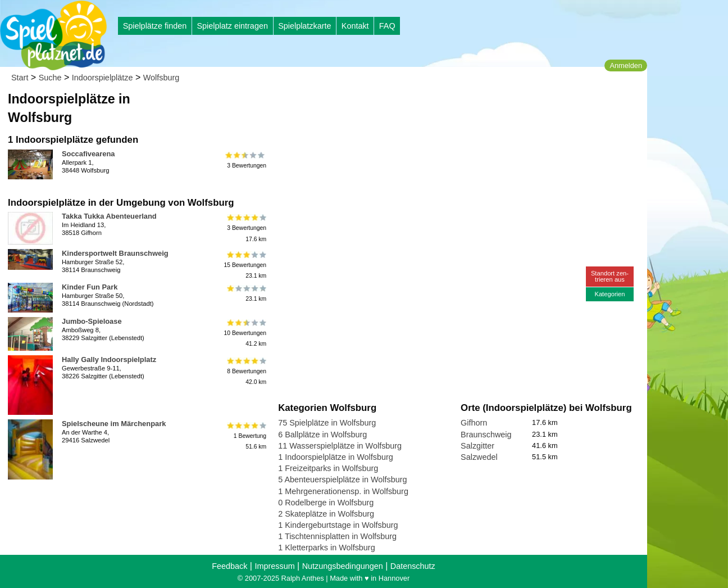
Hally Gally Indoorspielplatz (109, 359)
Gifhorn (474, 423)
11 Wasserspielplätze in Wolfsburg (340, 446)
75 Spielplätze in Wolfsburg (327, 423)
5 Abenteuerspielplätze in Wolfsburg (342, 480)
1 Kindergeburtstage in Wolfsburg (338, 525)
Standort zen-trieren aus (610, 276)
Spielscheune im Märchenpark (114, 424)
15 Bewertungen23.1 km (245, 265)
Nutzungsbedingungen (343, 566)
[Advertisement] (406, 107)
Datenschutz (413, 566)
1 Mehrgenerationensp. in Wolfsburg (343, 491)
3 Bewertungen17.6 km (246, 228)
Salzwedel (479, 457)
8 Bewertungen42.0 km (246, 371)
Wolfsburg (161, 78)
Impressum (274, 566)
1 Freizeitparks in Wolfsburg (328, 468)
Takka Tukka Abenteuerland (109, 216)
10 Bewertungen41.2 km (245, 333)
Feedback (229, 566)
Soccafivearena (88, 154)
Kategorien (609, 294)
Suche (50, 78)
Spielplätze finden (155, 26)
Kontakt (355, 26)
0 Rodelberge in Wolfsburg (326, 503)
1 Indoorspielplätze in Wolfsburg (336, 457)
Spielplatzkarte (304, 26)
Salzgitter (477, 446)
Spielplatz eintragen (232, 26)
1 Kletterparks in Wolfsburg (327, 548)
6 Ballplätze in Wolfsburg (322, 435)
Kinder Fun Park (90, 287)
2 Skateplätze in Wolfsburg (326, 514)
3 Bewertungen (246, 160)
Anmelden (626, 65)
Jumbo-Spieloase (92, 321)
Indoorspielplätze (103, 78)
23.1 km (246, 293)
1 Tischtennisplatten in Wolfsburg (337, 536)
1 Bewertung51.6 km (246, 435)
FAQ (387, 26)
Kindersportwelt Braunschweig (115, 253)
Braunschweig (486, 435)
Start (20, 78)
